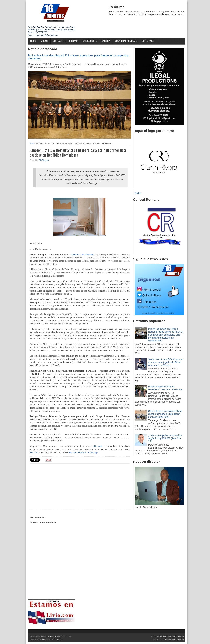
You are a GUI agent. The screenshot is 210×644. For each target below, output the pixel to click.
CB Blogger (44, 160)
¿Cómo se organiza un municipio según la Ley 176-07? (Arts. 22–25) (165, 438)
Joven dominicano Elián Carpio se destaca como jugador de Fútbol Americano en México (166, 362)
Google (173, 639)
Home (33, 41)
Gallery (106, 41)
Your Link (163, 636)
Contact (58, 41)
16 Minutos (52, 636)
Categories (88, 41)
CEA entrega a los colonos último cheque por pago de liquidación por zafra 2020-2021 (165, 414)
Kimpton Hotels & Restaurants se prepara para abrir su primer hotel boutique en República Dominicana (79, 152)
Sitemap (73, 41)
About (45, 41)
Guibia (138, 193)
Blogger (164, 639)
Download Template (126, 41)
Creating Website (45, 639)
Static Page (148, 41)
